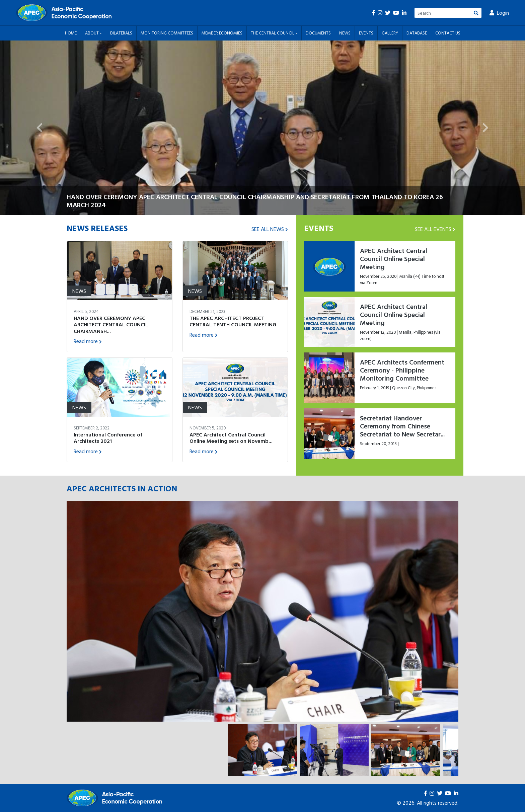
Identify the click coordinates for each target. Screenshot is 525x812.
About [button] (92, 33)
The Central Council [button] (273, 33)
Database (417, 33)
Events (366, 33)
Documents (318, 33)
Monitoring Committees (167, 33)
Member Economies (222, 33)
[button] (39, 128)
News (345, 33)
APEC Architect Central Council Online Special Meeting (394, 258)
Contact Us (448, 33)
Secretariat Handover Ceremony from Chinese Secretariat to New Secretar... (402, 426)
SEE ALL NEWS (270, 229)
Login (499, 13)
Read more (88, 341)
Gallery (390, 33)
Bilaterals (121, 33)
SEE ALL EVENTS (435, 229)
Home (71, 33)
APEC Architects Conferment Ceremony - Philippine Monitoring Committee (402, 370)
